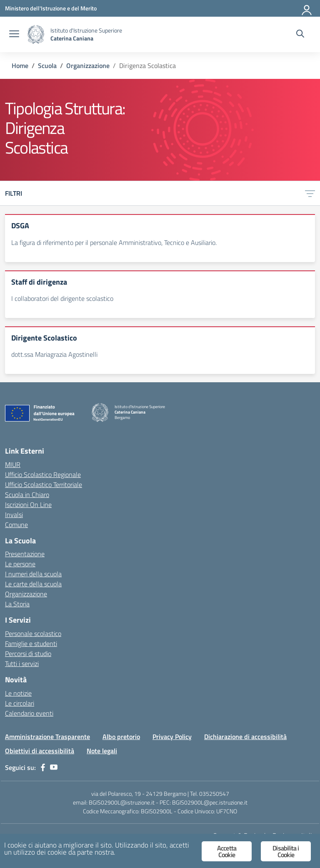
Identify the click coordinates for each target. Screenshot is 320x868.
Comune (16, 525)
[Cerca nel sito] (300, 35)
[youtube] (54, 767)
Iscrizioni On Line (28, 505)
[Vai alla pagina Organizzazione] (88, 66)
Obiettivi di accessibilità (40, 751)
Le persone (20, 564)
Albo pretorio (121, 737)
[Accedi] (307, 8)
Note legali (102, 751)
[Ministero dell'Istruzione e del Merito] (51, 8)
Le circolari (20, 703)
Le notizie (18, 693)
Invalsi (14, 515)
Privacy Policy (172, 737)
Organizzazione (26, 594)
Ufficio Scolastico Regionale (43, 474)
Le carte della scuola (33, 584)
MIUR (13, 464)
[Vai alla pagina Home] (20, 66)
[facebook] (43, 767)
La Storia (17, 604)
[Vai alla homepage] (36, 34)
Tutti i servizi (22, 664)
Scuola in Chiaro (27, 495)
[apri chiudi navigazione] (14, 35)
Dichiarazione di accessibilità (245, 737)
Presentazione (25, 554)
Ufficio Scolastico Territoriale (44, 484)
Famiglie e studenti (31, 643)
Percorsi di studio (28, 654)
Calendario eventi (29, 713)
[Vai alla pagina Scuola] (47, 66)
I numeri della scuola (33, 574)
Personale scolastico (33, 633)
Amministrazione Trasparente (47, 737)
